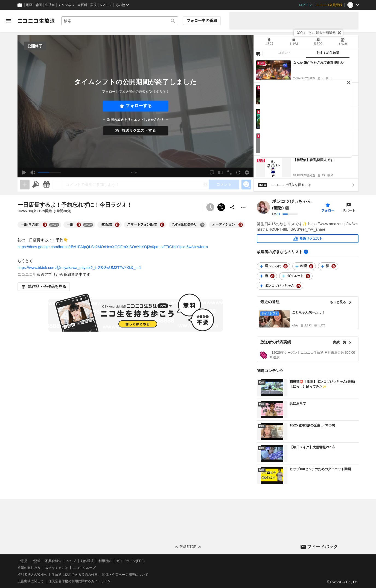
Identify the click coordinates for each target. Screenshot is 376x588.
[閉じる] (339, 33)
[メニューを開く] (9, 21)
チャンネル (66, 5)
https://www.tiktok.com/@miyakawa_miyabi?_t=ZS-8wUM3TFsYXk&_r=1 (79, 268)
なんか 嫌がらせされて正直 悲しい (319, 63)
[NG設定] (258, 53)
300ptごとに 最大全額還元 (316, 33)
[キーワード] (120, 21)
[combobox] (120, 21)
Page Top (188, 547)
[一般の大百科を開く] (79, 225)
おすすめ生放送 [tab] (328, 53)
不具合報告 (53, 561)
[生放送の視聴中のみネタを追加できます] (25, 185)
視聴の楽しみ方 (29, 568)
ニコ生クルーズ (84, 568)
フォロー (328, 210)
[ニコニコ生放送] (36, 21)
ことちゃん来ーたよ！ (308, 312)
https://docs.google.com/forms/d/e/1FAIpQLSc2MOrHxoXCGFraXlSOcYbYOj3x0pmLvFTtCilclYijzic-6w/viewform (113, 247)
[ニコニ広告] (36, 185)
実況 (94, 5)
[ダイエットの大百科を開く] (308, 276)
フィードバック (322, 546)
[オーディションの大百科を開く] (241, 225)
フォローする (139, 106)
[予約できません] (210, 207)
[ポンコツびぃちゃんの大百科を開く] (299, 286)
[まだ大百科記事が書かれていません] (287, 208)
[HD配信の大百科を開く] (117, 225)
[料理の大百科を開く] (311, 266)
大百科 (82, 5)
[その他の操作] (243, 207)
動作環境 (87, 561)
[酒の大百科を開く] (334, 266)
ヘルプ (71, 561)
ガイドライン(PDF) (130, 561)
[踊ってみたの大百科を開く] (285, 266)
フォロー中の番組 (202, 21)
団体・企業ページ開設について (125, 574)
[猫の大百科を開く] (272, 276)
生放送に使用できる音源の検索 (75, 574)
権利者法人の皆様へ (32, 574)
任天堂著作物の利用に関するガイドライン (80, 581)
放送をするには (57, 568)
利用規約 (105, 561)
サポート (349, 210)
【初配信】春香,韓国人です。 (315, 160)
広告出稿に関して (31, 581)
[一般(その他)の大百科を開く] (45, 225)
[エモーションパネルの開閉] (246, 185)
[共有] (232, 207)
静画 (39, 5)
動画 (29, 5)
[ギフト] (46, 185)
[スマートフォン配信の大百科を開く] (162, 225)
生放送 (50, 5)
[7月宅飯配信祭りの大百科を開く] (202, 225)
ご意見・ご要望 (29, 561)
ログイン (305, 5)
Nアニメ (106, 5)
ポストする (221, 207)
